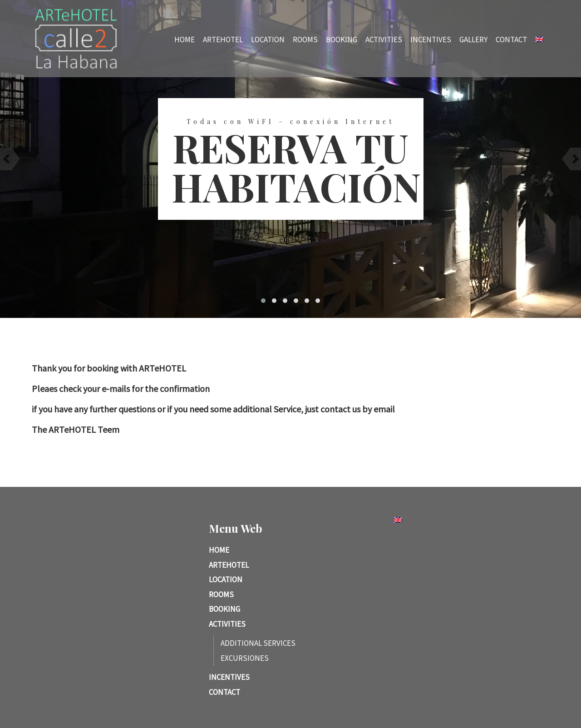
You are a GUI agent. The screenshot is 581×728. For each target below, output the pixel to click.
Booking (351, 39)
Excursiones (245, 658)
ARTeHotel (232, 39)
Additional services (258, 643)
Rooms (315, 39)
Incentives (440, 39)
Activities (393, 39)
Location (277, 39)
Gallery (483, 39)
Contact (521, 39)
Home (194, 39)
